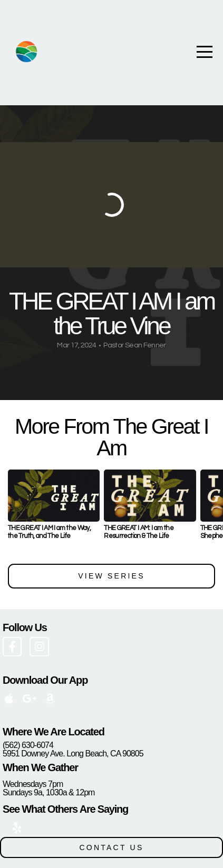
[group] (54, 509)
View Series (111, 576)
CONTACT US (112, 847)
